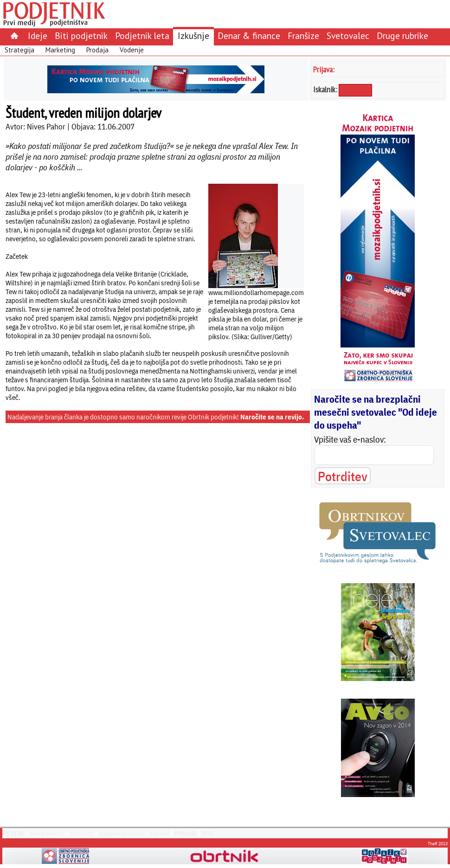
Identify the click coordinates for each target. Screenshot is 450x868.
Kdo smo (160, 833)
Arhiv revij (81, 833)
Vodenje (132, 50)
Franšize (303, 35)
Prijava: (324, 69)
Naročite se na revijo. (272, 417)
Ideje (38, 35)
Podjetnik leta (142, 35)
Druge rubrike (402, 35)
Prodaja (97, 50)
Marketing (60, 50)
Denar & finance (249, 35)
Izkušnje (193, 35)
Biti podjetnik (81, 35)
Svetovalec (348, 35)
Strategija (19, 50)
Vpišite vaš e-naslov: (350, 439)
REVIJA (13, 833)
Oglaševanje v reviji (121, 833)
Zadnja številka (46, 833)
